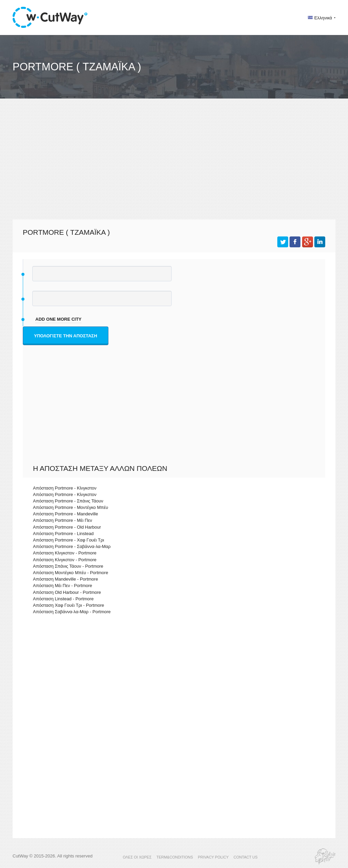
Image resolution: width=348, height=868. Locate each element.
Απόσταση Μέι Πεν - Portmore (63, 586)
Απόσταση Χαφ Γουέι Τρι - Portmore (68, 605)
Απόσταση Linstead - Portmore (63, 599)
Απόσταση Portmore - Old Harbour (67, 527)
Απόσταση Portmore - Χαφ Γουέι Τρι (68, 540)
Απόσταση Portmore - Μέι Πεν (63, 520)
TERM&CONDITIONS (175, 857)
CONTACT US (246, 857)
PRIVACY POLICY (213, 857)
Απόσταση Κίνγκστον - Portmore (65, 553)
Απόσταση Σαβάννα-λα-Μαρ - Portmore (72, 612)
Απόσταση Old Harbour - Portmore (67, 592)
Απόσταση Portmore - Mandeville (65, 514)
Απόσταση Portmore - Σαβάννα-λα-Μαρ (72, 546)
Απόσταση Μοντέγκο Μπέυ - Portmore (71, 573)
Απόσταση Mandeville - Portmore (65, 579)
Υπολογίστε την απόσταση (66, 336)
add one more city (58, 319)
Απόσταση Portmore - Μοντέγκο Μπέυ (71, 507)
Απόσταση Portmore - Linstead (63, 534)
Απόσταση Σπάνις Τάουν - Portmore (68, 566)
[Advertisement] (174, 165)
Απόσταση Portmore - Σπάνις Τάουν (68, 501)
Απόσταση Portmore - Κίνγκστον (65, 488)
